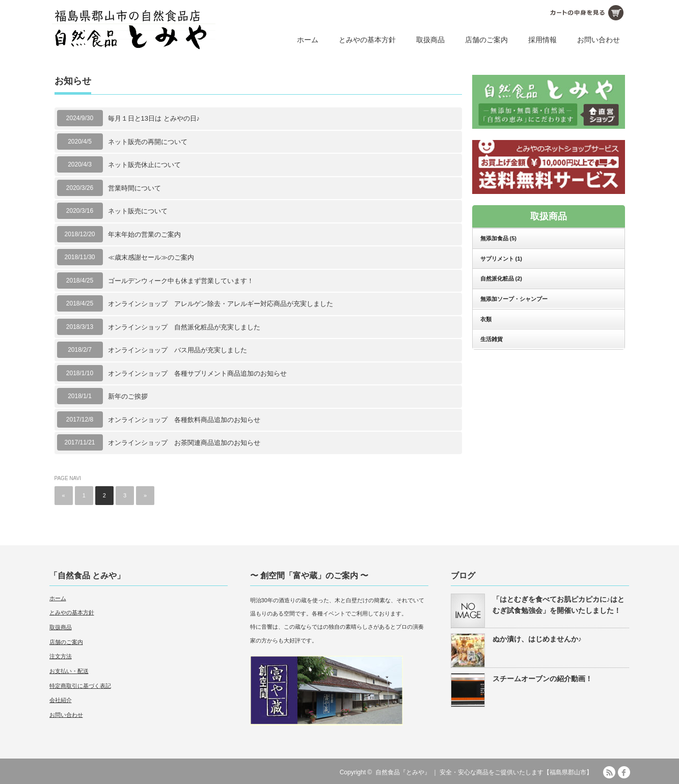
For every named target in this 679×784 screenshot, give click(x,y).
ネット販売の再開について (148, 142)
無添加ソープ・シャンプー (514, 299)
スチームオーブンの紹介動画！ (542, 679)
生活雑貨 (492, 339)
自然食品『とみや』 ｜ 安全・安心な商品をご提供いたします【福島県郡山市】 (484, 772)
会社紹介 (61, 700)
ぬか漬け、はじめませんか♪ (537, 639)
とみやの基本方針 (367, 40)
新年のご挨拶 (128, 396)
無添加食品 (499, 238)
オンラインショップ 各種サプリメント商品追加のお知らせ (197, 373)
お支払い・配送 (69, 671)
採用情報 (542, 40)
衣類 (486, 319)
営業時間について (134, 188)
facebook (624, 772)
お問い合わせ (599, 40)
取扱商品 (430, 40)
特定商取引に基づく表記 (80, 686)
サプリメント (501, 259)
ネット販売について (138, 211)
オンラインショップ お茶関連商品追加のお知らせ (184, 443)
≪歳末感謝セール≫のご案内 (151, 257)
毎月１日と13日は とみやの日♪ (154, 118)
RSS (609, 772)
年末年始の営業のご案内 (144, 234)
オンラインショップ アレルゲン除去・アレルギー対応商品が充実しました (221, 304)
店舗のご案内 (486, 40)
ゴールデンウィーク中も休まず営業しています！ (181, 281)
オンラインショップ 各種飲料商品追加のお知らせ (184, 420)
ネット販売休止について (144, 165)
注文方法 (61, 656)
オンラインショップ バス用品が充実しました (178, 350)
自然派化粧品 (501, 278)
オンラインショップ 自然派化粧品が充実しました (184, 327)
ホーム (308, 40)
